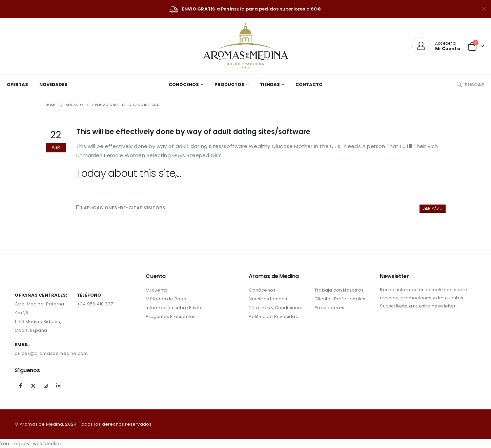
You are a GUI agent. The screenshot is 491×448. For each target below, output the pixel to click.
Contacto (309, 84)
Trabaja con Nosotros (339, 290)
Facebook (20, 386)
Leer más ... (432, 208)
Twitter (33, 386)
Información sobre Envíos (175, 308)
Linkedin (58, 386)
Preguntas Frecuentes (171, 316)
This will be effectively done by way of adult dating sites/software (193, 132)
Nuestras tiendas (268, 299)
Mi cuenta (157, 290)
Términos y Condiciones (276, 308)
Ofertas (17, 84)
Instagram (46, 386)
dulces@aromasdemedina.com (51, 353)
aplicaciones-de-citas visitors (125, 208)
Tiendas (270, 84)
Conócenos (184, 84)
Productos (229, 84)
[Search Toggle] (470, 85)
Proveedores (329, 308)
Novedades (53, 84)
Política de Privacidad (273, 316)
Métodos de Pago (166, 299)
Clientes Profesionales (340, 299)
